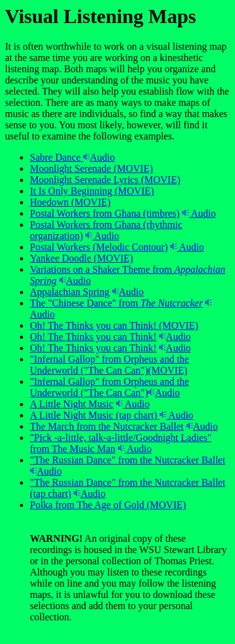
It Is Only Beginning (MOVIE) (92, 191)
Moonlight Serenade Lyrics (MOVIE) (105, 180)
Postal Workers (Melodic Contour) (99, 247)
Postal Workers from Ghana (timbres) (105, 213)
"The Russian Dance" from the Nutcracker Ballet (127, 460)
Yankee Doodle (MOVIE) (81, 258)
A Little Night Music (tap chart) (94, 415)
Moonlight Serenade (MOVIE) (91, 168)
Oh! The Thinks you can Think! (93, 337)
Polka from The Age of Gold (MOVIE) (108, 505)
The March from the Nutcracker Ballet (107, 426)
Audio (99, 157)
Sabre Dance (56, 157)
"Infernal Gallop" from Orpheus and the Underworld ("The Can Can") (109, 387)
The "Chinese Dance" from (116, 303)
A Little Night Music (72, 404)
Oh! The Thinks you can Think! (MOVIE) (114, 325)
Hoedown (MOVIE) (70, 202)
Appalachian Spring (70, 292)
